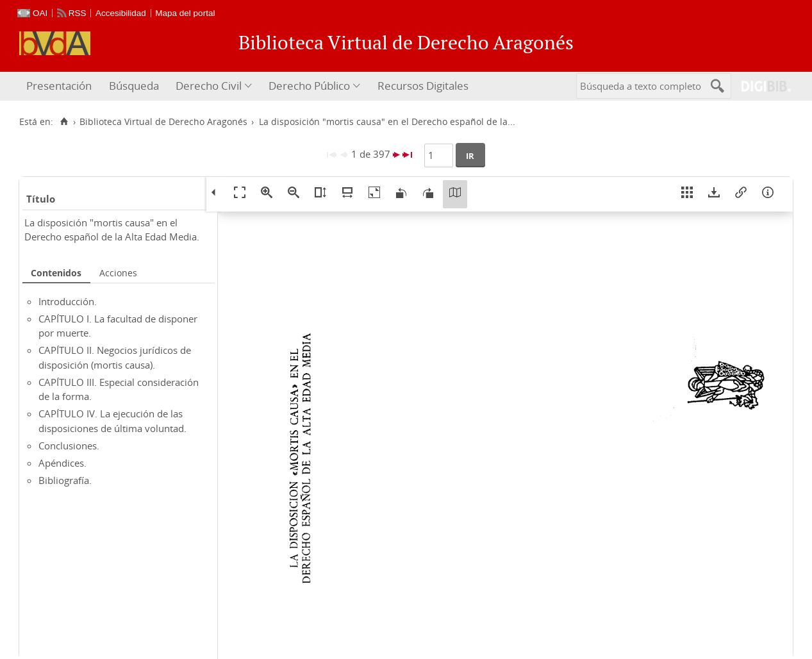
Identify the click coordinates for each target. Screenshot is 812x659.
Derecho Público (309, 86)
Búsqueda (134, 86)
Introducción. (68, 301)
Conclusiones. (69, 446)
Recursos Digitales (423, 86)
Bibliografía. (65, 480)
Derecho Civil (209, 86)
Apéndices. (62, 463)
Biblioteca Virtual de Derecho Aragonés (163, 122)
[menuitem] (61, 86)
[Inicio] (64, 122)
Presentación (59, 86)
